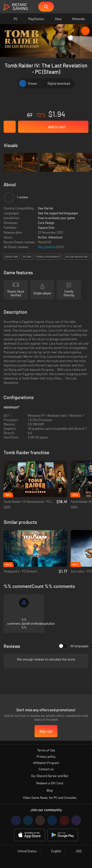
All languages (73, 646)
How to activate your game (56, 218)
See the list (46, 208)
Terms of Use (46, 750)
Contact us (46, 769)
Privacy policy (46, 757)
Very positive (47, 247)
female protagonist (48, 257)
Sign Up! (46, 731)
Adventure (55, 237)
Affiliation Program (46, 763)
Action (42, 237)
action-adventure (77, 257)
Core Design (46, 223)
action (27, 257)
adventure (11, 257)
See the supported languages (58, 213)
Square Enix (46, 228)
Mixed (42, 242)
